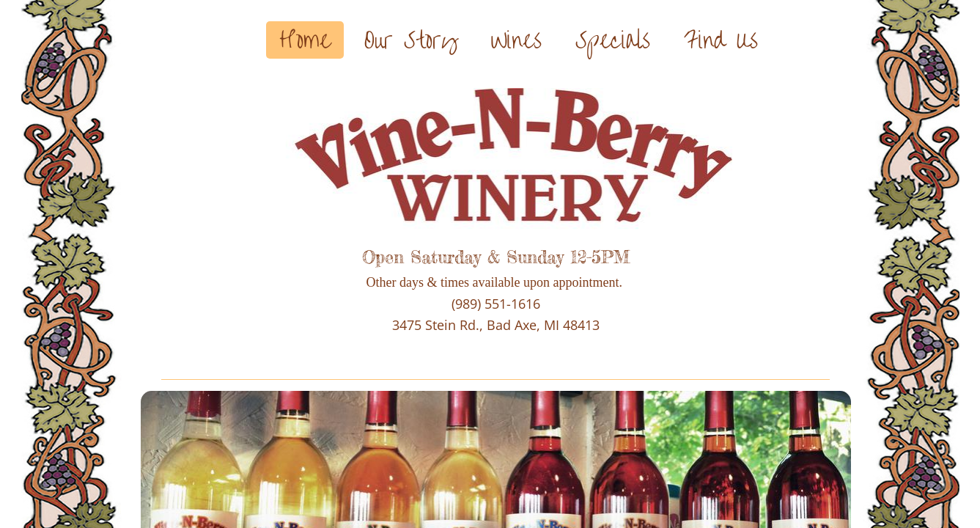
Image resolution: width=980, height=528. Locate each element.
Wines (516, 40)
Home (305, 40)
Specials (613, 40)
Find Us (721, 40)
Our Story (411, 40)
